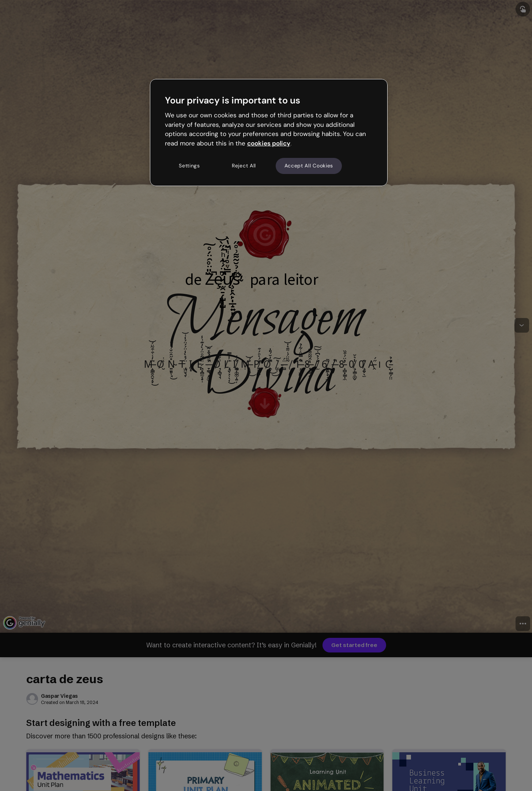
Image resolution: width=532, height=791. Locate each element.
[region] (269, 132)
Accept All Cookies (309, 166)
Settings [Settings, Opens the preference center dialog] (189, 166)
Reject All (244, 166)
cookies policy (269, 143)
